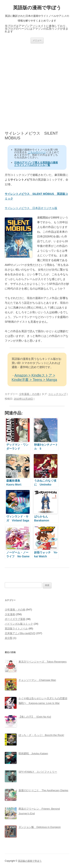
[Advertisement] (37, 87)
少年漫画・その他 (29, 394)
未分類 (9, 638)
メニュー (37, 40)
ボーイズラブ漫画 (15, 619)
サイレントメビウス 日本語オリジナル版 (31, 208)
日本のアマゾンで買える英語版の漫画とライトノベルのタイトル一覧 (36, 164)
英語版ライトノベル (16, 629)
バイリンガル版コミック (19, 624)
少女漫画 (10, 614)
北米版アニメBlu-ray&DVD (20, 633)
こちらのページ (37, 152)
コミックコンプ (57, 394)
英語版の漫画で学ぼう (37, 8)
